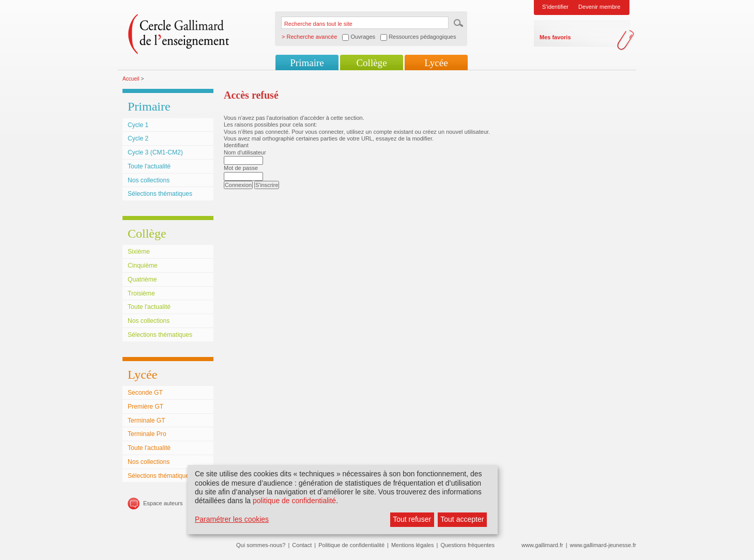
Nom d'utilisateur (245, 152)
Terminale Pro (147, 434)
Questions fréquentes (467, 545)
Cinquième (143, 266)
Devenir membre (599, 7)
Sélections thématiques (160, 194)
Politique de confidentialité (351, 545)
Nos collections (149, 180)
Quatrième (142, 279)
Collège (371, 63)
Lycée (436, 63)
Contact (302, 545)
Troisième (141, 293)
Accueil (131, 79)
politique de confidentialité (294, 501)
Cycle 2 (138, 138)
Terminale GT (147, 421)
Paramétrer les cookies (232, 519)
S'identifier (555, 7)
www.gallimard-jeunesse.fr (603, 545)
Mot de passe (241, 168)
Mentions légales (413, 545)
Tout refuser (412, 519)
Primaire (307, 63)
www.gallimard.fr (542, 545)
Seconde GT (145, 393)
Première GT (145, 407)
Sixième (139, 252)
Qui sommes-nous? (261, 545)
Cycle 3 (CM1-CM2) (155, 152)
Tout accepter (462, 519)
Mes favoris (555, 37)
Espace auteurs (163, 503)
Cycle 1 (138, 125)
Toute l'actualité (149, 166)
